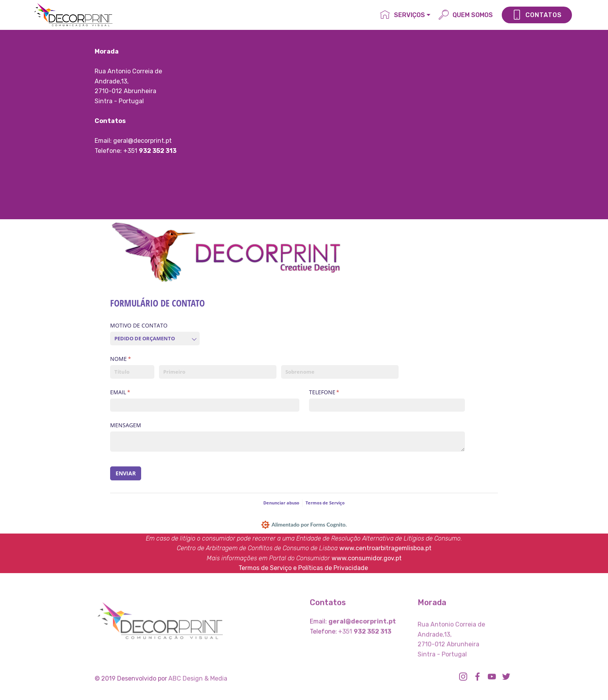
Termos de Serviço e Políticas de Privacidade (303, 568)
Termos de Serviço (325, 503)
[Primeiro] (218, 372)
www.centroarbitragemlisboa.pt (385, 548)
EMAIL (134, 392)
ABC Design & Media (198, 682)
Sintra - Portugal (119, 101)
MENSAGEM (126, 425)
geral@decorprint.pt (142, 141)
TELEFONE (338, 392)
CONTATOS (537, 15)
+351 (131, 151)
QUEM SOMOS (466, 15)
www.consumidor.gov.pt (367, 558)
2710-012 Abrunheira (125, 91)
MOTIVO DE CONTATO (139, 325)
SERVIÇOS (402, 15)
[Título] (132, 372)
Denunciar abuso (281, 503)
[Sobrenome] (340, 372)
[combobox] (155, 339)
